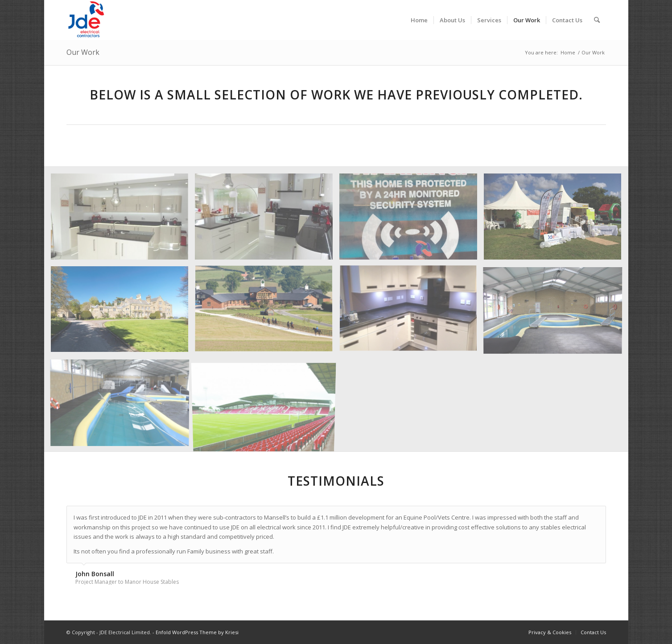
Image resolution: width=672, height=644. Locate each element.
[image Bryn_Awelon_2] (267, 220)
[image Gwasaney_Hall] (123, 313)
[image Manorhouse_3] (123, 405)
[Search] (597, 20)
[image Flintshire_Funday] (556, 220)
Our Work (83, 52)
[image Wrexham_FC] (267, 405)
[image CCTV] (412, 220)
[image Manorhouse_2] (267, 313)
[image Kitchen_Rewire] (412, 313)
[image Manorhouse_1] (556, 313)
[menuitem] (419, 20)
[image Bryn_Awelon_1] (123, 220)
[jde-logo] (87, 20)
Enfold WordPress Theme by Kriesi (197, 632)
